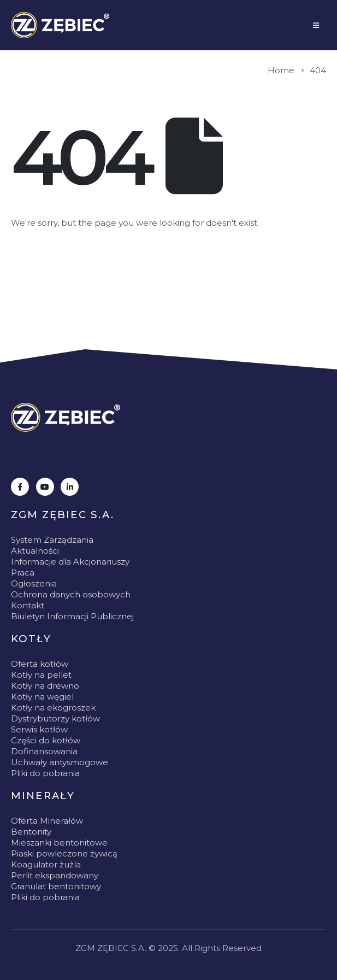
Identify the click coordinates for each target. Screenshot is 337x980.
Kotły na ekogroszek (53, 708)
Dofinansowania (44, 751)
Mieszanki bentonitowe (59, 843)
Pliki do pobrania (45, 773)
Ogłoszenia (34, 583)
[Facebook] (20, 487)
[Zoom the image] (66, 417)
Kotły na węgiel (42, 697)
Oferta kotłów (40, 664)
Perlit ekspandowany (55, 875)
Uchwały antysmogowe (60, 762)
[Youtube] (45, 487)
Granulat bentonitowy (56, 886)
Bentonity (31, 832)
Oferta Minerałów (47, 821)
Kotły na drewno (45, 686)
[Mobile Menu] (316, 25)
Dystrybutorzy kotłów (55, 718)
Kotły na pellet (41, 675)
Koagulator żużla (46, 864)
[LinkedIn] (70, 487)
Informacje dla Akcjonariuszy (70, 562)
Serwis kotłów (39, 729)
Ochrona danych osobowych (71, 594)
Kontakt (28, 605)
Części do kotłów (46, 740)
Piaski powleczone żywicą (64, 853)
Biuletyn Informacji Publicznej (72, 616)
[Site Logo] (60, 25)
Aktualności (35, 551)
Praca (23, 573)
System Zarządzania (52, 540)
